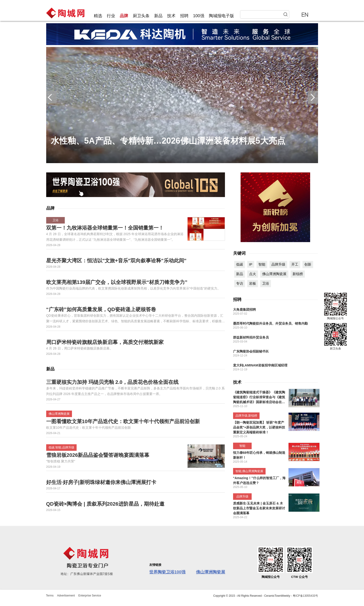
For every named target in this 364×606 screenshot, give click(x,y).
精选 (98, 16)
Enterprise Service (90, 596)
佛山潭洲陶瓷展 (211, 572)
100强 (199, 16)
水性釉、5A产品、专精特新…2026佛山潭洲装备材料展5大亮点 (168, 141)
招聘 (184, 16)
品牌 (124, 16)
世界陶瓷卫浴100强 (167, 572)
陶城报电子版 (221, 16)
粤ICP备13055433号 (305, 596)
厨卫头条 (141, 16)
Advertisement (66, 596)
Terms (50, 596)
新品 (158, 16)
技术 (171, 16)
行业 (111, 16)
